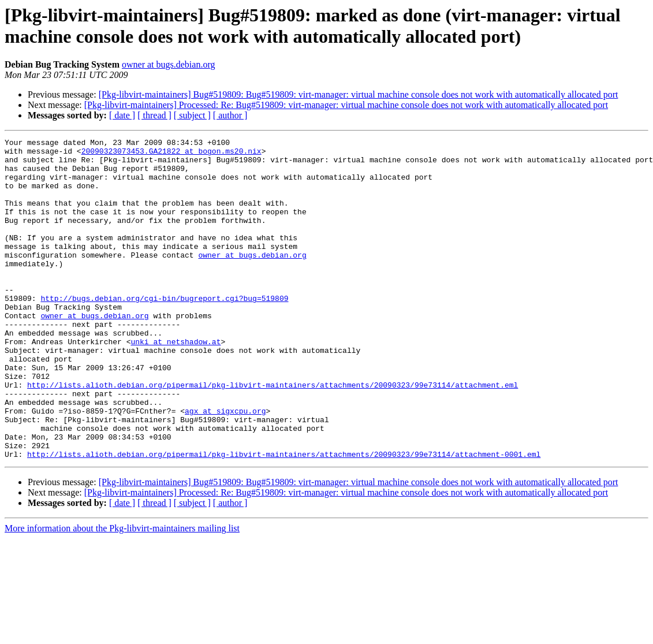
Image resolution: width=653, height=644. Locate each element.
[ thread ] (154, 115)
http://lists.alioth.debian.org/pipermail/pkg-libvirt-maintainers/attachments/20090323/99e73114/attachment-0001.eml (284, 518)
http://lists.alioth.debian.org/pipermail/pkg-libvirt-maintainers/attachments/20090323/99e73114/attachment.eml (273, 435)
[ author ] (230, 115)
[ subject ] (192, 115)
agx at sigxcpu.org (225, 466)
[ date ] (122, 115)
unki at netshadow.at (176, 383)
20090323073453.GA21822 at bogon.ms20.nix (171, 154)
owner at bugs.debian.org (168, 64)
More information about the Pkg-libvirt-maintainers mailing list (122, 592)
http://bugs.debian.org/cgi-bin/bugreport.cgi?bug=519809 (164, 331)
